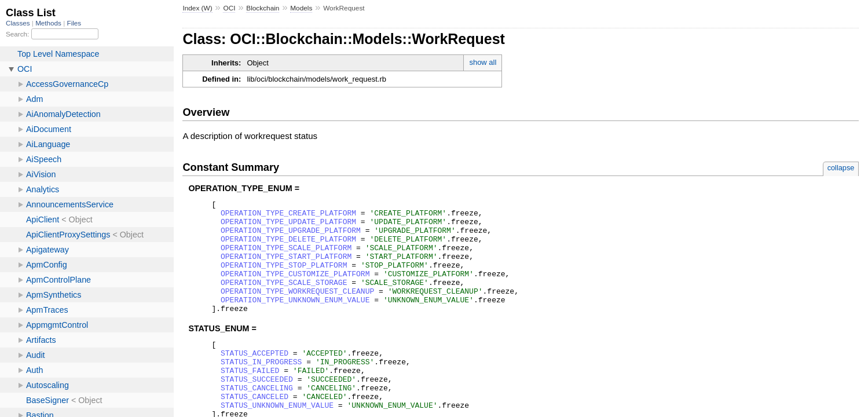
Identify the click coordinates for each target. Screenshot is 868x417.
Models (301, 8)
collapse (841, 168)
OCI (229, 8)
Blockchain (263, 8)
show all (483, 62)
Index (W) (197, 8)
